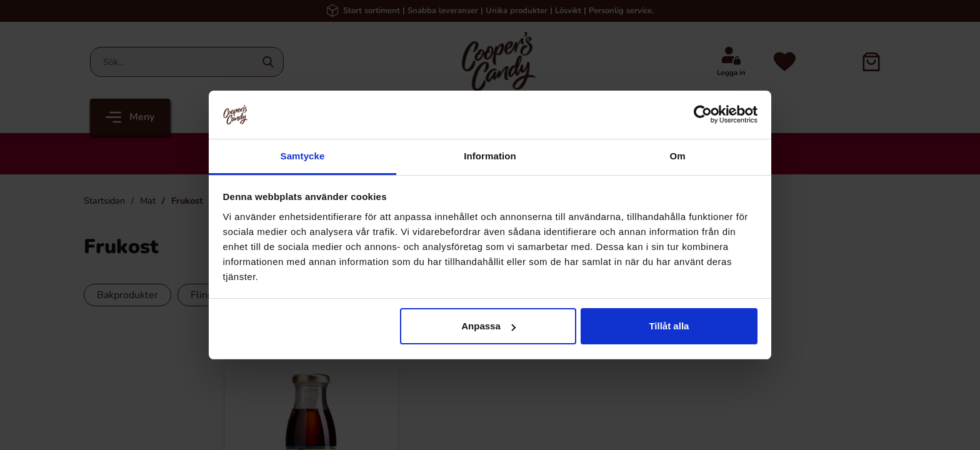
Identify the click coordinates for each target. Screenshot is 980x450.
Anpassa (488, 326)
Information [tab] (490, 156)
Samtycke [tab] (303, 156)
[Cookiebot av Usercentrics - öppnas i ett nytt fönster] (703, 114)
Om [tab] (677, 156)
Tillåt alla (669, 326)
